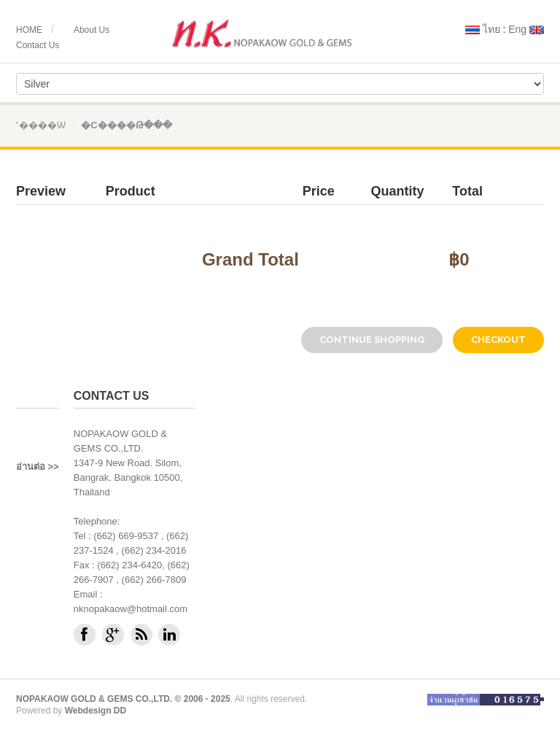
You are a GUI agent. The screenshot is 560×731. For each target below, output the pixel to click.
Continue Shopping (372, 340)
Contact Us (38, 45)
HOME (29, 30)
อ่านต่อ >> (38, 467)
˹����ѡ (41, 125)
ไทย (483, 29)
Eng (526, 29)
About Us (92, 30)
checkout (498, 340)
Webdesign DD (96, 711)
